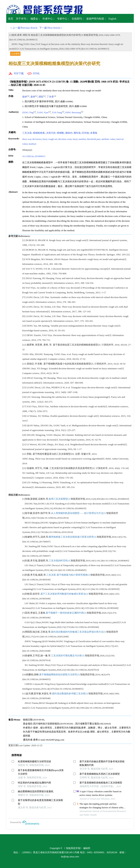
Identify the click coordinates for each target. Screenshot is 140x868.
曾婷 (25, 97)
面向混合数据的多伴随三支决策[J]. (70, 694)
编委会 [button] (35, 19)
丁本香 (50, 97)
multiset (32, 144)
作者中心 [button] (48, 19)
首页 (11, 19)
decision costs (65, 139)
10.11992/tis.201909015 (34, 156)
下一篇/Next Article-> (51, 28)
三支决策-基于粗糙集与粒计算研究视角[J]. (68, 575)
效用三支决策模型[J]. (60, 499)
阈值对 (69, 133)
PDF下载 (19, 74)
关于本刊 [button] (22, 19)
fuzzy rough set (50, 139)
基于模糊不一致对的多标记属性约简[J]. (66, 613)
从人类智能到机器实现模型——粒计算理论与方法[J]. (79, 513)
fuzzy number (79, 139)
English (112, 19)
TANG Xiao (43, 112)
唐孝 (33, 97)
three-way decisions (32, 139)
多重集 (94, 133)
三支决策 (27, 133)
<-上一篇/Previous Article (24, 28)
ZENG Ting (28, 112)
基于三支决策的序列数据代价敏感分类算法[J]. (65, 594)
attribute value (108, 139)
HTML (36, 74)
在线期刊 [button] (78, 19)
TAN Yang (57, 112)
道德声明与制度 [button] (96, 19)
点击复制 (15, 54)
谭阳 (41, 97)
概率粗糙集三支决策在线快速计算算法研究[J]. (73, 537)
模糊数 (60, 133)
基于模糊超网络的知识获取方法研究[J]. (60, 675)
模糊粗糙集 (39, 133)
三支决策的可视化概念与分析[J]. (68, 656)
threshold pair (94, 139)
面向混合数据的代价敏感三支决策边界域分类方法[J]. (79, 632)
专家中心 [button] (63, 19)
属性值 (77, 133)
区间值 (85, 133)
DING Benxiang (73, 112)
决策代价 (51, 133)
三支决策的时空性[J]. (60, 561)
